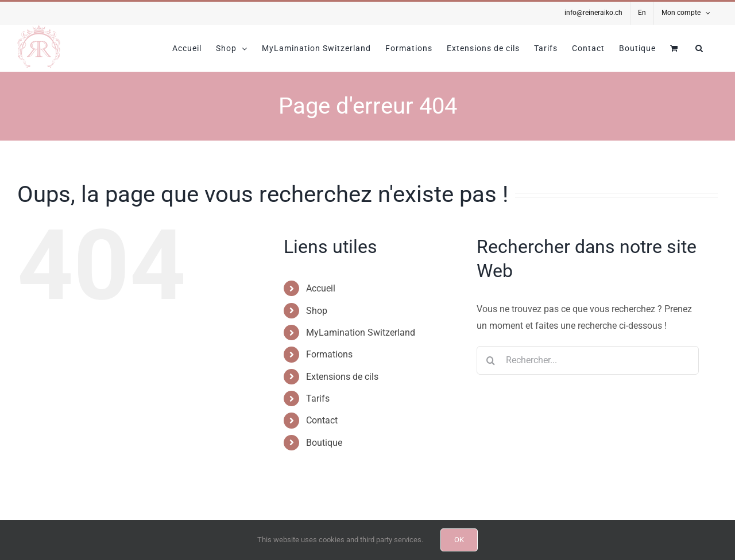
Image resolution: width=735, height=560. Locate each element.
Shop (317, 311)
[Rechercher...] (588, 360)
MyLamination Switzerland (361, 332)
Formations (329, 354)
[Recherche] (491, 360)
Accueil (321, 288)
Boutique (324, 443)
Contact (322, 420)
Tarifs (318, 398)
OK (459, 540)
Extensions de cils (342, 377)
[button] (699, 48)
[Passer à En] (642, 13)
